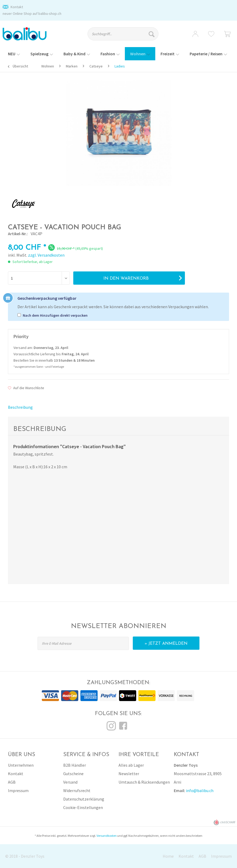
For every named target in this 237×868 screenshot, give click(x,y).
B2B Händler (75, 765)
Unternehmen (21, 765)
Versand (70, 782)
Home (168, 856)
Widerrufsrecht (77, 790)
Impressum (18, 790)
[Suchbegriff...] (123, 34)
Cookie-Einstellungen (83, 807)
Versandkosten (107, 836)
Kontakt (17, 7)
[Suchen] (152, 34)
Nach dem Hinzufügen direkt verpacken (55, 315)
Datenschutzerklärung (84, 799)
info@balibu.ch (200, 790)
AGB (12, 782)
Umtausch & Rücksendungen (144, 782)
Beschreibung (20, 407)
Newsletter (129, 774)
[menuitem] (126, 36)
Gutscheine (73, 774)
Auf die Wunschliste (26, 388)
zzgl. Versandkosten (46, 255)
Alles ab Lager (131, 765)
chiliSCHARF (225, 822)
